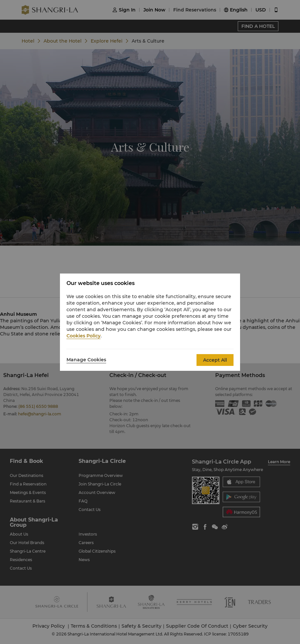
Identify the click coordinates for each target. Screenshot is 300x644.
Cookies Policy (84, 336)
